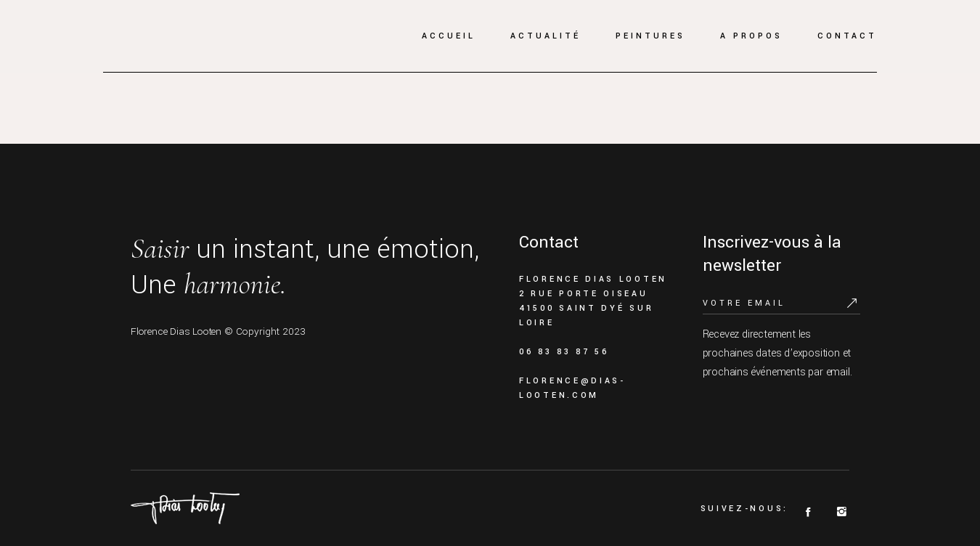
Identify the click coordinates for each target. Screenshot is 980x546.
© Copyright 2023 (265, 331)
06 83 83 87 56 (564, 352)
